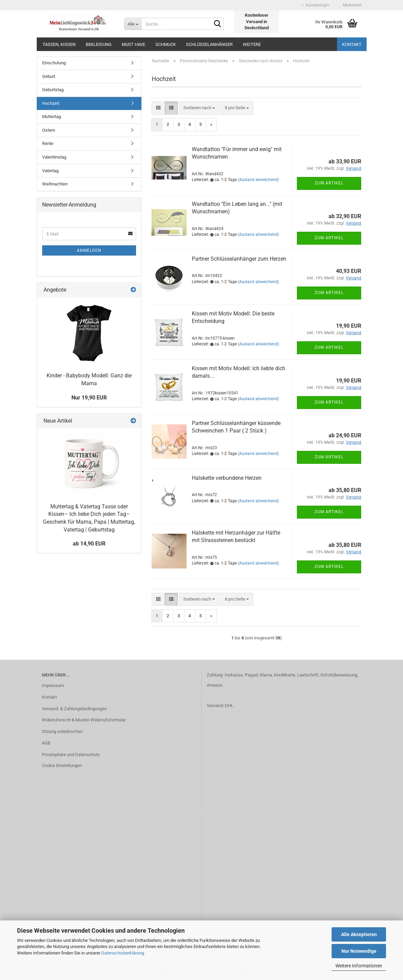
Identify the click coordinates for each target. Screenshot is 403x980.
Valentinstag (54, 157)
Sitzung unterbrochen (62, 731)
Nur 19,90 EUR (89, 398)
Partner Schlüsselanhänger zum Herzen (239, 259)
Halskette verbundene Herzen (227, 478)
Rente (48, 143)
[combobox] (199, 108)
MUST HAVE (133, 44)
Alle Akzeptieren (359, 934)
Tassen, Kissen (59, 44)
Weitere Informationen (359, 966)
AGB (46, 743)
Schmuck (166, 44)
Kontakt (352, 44)
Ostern (49, 130)
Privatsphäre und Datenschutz (71, 755)
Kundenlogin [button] (315, 5)
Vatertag (50, 171)
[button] (158, 108)
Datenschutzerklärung (123, 953)
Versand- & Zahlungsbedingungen (74, 709)
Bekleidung (99, 44)
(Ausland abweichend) (258, 180)
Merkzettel (350, 5)
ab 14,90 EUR (89, 544)
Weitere (252, 44)
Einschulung (54, 63)
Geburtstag (53, 90)
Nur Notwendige (359, 951)
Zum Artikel (329, 183)
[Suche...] (133, 24)
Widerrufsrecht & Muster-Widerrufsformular (84, 720)
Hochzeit (51, 103)
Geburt (49, 76)
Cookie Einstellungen (62, 765)
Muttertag (52, 117)
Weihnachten (55, 184)
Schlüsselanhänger (209, 44)
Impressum (53, 685)
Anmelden (89, 250)
